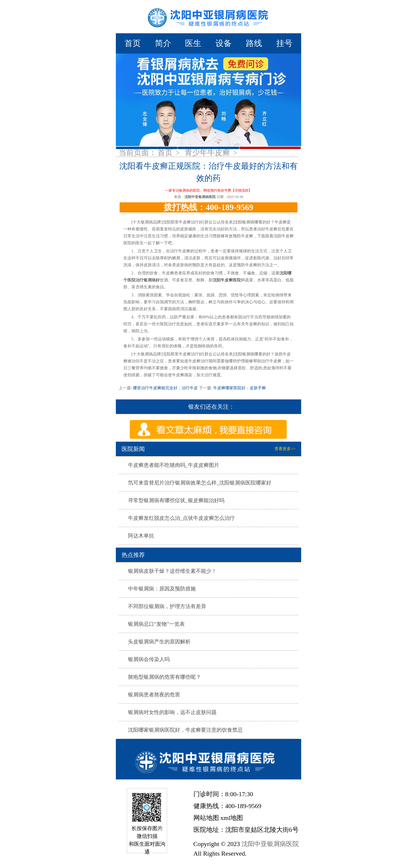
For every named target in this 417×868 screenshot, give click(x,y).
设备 (224, 43)
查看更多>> (285, 449)
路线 (254, 43)
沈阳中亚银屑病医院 (200, 197)
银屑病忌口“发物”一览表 (156, 624)
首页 (133, 43)
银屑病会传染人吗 (149, 659)
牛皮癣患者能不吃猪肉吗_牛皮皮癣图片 (174, 465)
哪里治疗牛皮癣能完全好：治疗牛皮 (165, 388)
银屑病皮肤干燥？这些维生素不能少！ (172, 571)
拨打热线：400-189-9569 (208, 207)
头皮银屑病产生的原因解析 (159, 642)
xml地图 (232, 818)
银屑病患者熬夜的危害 (154, 695)
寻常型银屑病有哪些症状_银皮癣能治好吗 (176, 500)
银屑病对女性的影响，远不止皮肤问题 (172, 712)
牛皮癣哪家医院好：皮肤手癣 (239, 388)
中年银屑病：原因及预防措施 (162, 589)
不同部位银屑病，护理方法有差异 (167, 606)
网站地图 (206, 818)
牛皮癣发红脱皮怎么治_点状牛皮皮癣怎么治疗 (181, 518)
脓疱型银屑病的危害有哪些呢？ (164, 677)
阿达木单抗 (141, 536)
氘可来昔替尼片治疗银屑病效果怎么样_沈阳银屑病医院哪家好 (200, 483)
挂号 (284, 43)
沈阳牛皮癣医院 (227, 280)
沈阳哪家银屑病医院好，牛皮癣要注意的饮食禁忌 (185, 730)
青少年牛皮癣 (208, 153)
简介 (163, 43)
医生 (193, 43)
